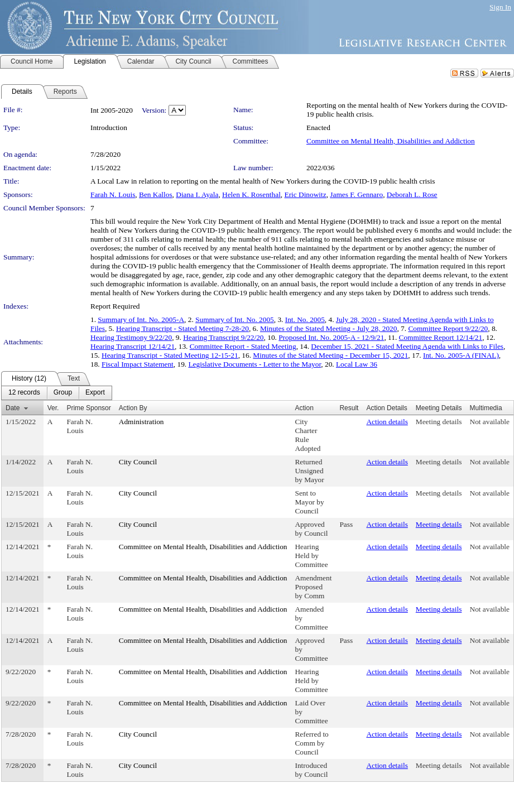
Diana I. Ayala (197, 194)
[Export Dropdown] (95, 393)
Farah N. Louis (113, 194)
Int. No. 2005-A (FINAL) (461, 355)
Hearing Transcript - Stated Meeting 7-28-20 (182, 328)
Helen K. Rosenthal (251, 194)
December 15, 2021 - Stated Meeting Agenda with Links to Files (407, 346)
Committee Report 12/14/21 (441, 337)
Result (349, 408)
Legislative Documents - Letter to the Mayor (254, 364)
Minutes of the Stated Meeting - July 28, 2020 (328, 328)
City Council (138, 462)
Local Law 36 (357, 364)
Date (13, 408)
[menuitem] (24, 393)
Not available (490, 422)
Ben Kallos (156, 194)
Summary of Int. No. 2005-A (141, 319)
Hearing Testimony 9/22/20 (131, 337)
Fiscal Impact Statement (138, 364)
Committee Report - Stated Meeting (243, 346)
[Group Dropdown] (63, 393)
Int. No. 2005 (305, 319)
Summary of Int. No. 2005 (235, 319)
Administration (141, 422)
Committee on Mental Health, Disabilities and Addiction (391, 141)
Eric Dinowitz (306, 194)
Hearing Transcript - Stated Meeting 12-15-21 (170, 355)
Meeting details (439, 422)
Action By (133, 408)
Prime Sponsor (88, 408)
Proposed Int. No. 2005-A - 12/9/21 (331, 337)
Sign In (500, 7)
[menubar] (57, 393)
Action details (387, 422)
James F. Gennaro (356, 194)
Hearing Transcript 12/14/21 (133, 346)
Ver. (53, 408)
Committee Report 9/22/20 (448, 328)
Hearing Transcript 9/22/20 (223, 337)
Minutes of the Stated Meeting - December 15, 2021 (330, 355)
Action (304, 408)
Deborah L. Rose (412, 194)
